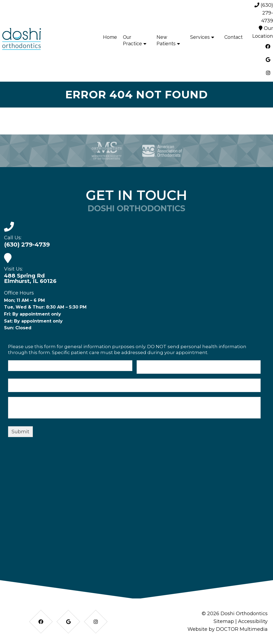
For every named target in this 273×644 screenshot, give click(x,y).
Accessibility (253, 621)
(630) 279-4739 (264, 13)
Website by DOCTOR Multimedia (228, 629)
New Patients (166, 40)
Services (200, 37)
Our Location (263, 32)
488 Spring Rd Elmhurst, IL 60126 (30, 278)
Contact (233, 37)
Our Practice (132, 40)
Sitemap (224, 621)
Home (110, 37)
